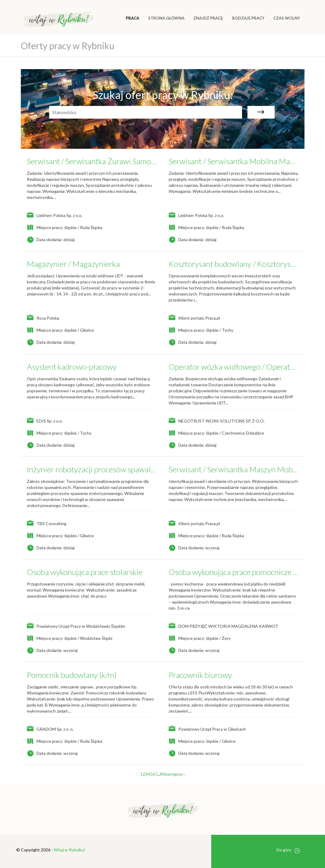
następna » (175, 774)
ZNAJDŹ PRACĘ (208, 18)
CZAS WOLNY (287, 18)
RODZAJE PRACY (248, 18)
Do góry (288, 850)
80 (162, 774)
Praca (132, 18)
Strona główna (166, 18)
